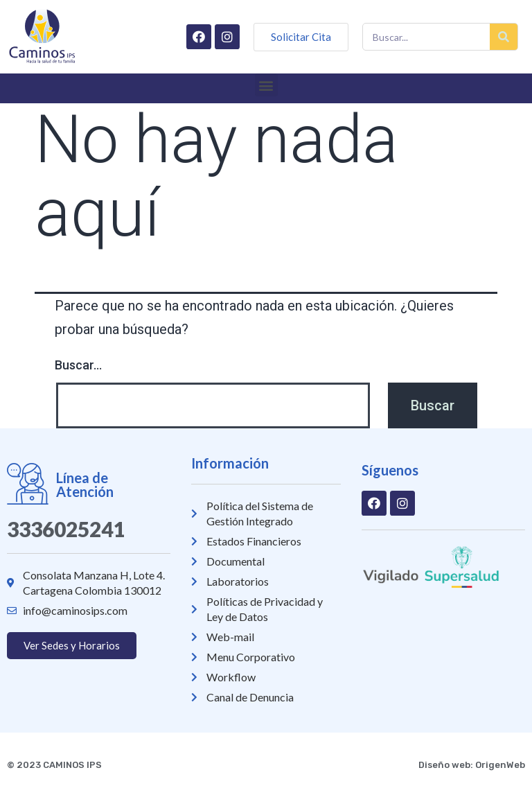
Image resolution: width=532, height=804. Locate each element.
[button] (266, 85)
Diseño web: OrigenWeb (472, 765)
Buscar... (78, 365)
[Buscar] (504, 37)
